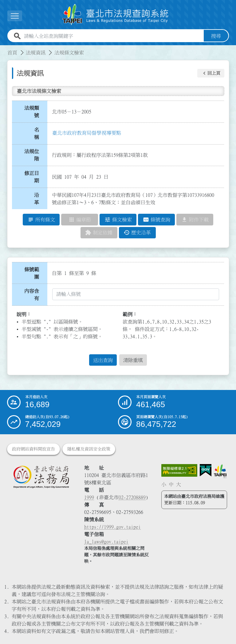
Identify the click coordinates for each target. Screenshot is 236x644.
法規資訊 (36, 53)
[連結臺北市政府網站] (220, 471)
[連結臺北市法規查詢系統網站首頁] (116, 15)
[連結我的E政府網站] (206, 470)
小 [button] (164, 484)
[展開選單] (15, 16)
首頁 (12, 53)
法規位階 (32, 155)
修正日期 (32, 177)
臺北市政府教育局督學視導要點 (87, 133)
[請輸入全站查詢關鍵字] (113, 36)
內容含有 (32, 295)
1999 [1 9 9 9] (89, 497)
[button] (211, 73)
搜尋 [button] (216, 36)
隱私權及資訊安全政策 (89, 449)
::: (4, 49)
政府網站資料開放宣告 (33, 449)
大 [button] (179, 484)
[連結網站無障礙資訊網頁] (179, 471)
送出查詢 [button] (103, 360)
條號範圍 (32, 273)
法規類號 (32, 112)
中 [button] (171, 484)
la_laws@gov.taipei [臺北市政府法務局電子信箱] (106, 542)
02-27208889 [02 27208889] (132, 497)
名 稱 (38, 133)
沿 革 (38, 199)
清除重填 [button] (133, 360)
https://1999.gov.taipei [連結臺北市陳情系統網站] (112, 527)
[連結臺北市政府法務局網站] (41, 477)
